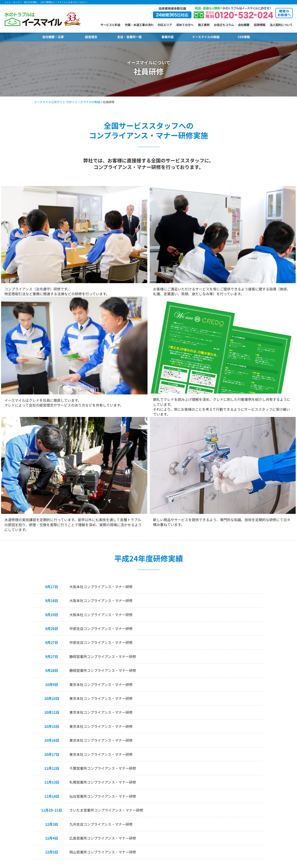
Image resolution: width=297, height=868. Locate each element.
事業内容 (168, 37)
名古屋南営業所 (145, 764)
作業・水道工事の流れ (139, 25)
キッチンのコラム (61, 824)
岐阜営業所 (142, 770)
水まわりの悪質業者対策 (225, 781)
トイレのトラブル (16, 741)
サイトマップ (264, 793)
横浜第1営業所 (105, 798)
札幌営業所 (103, 741)
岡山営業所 (180, 764)
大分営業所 (180, 804)
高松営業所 (180, 781)
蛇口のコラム (59, 796)
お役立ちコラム (224, 25)
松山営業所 (180, 787)
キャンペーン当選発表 (224, 764)
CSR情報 (244, 37)
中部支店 (140, 758)
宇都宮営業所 (143, 741)
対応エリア (165, 25)
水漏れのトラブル (16, 810)
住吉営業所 (142, 804)
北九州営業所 (182, 798)
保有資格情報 (264, 787)
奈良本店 (179, 752)
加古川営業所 (182, 741)
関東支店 (101, 793)
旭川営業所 (103, 747)
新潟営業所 (103, 764)
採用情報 (260, 25)
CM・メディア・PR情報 (225, 787)
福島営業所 (103, 758)
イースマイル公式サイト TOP (53, 102)
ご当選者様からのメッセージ (228, 770)
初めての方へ (185, 25)
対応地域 (56, 770)
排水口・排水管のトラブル (22, 787)
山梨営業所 (142, 752)
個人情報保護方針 (266, 770)
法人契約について (281, 25)
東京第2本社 (103, 787)
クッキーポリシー (266, 798)
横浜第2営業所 (105, 804)
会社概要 (244, 25)
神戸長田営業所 (145, 815)
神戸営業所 (142, 810)
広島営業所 (180, 770)
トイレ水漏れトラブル (19, 764)
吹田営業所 (142, 798)
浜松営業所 (142, 781)
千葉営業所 (103, 815)
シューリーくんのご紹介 (225, 775)
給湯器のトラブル (16, 781)
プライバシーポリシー (269, 764)
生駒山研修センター (186, 758)
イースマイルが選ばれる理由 (68, 741)
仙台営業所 (103, 752)
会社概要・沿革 (53, 37)
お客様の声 (57, 747)
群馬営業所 (142, 747)
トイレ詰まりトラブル (19, 758)
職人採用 (261, 815)
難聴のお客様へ (219, 747)
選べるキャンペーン (222, 758)
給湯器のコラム (60, 801)
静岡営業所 (142, 775)
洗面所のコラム (60, 813)
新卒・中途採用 (265, 804)
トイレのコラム (60, 790)
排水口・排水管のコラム (66, 807)
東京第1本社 (103, 781)
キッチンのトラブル (17, 804)
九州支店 (179, 793)
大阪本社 (140, 793)
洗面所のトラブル (16, 793)
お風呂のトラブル (16, 798)
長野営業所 (103, 775)
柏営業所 (101, 810)
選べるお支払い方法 (63, 758)
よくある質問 (59, 764)
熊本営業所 (180, 810)
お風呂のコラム (60, 819)
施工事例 (204, 25)
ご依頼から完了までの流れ (67, 752)
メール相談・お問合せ (224, 741)
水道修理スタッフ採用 (269, 810)
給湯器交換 (12, 815)
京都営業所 (180, 747)
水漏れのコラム (60, 830)
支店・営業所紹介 (105, 732)
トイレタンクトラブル (19, 770)
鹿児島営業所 (182, 815)
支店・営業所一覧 (129, 37)
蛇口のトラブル (14, 775)
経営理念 (91, 37)
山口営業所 (180, 775)
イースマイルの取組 (206, 37)
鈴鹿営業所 (142, 787)
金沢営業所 (103, 770)
